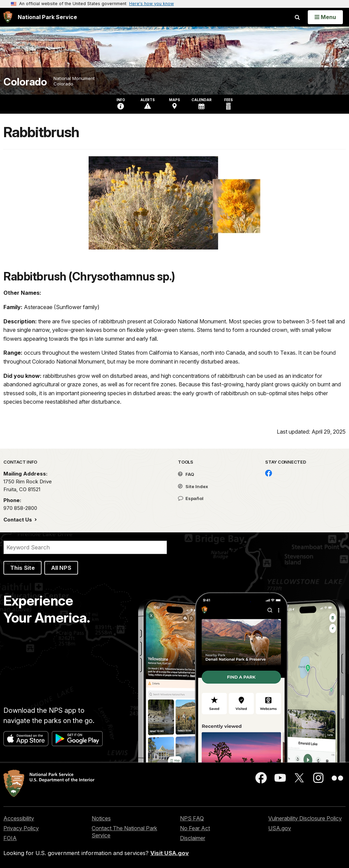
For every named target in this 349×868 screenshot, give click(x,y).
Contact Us (18, 520)
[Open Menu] (325, 17)
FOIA (10, 838)
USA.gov (280, 828)
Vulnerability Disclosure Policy (305, 818)
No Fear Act (195, 828)
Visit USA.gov (170, 853)
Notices (101, 818)
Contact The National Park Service (124, 832)
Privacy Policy (21, 828)
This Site (22, 568)
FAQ (186, 474)
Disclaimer (193, 838)
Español (191, 498)
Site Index (193, 486)
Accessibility (19, 818)
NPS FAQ (192, 818)
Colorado (25, 82)
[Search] (85, 547)
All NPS (61, 568)
